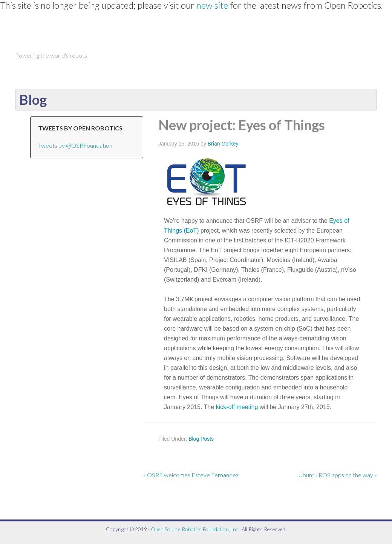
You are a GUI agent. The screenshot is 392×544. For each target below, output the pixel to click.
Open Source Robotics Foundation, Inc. (195, 529)
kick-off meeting (237, 407)
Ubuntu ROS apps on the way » (338, 475)
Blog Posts (201, 439)
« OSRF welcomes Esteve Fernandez (191, 475)
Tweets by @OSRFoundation (75, 145)
